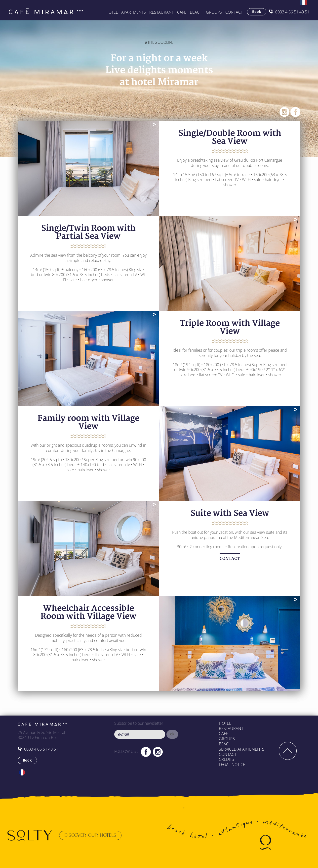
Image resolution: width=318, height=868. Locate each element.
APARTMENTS (134, 12)
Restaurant (161, 12)
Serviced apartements (242, 749)
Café (182, 12)
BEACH (196, 12)
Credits (226, 759)
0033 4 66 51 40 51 (289, 12)
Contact (234, 12)
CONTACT (230, 559)
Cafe (223, 733)
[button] (172, 734)
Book (257, 12)
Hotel (112, 12)
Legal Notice (232, 765)
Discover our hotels (90, 835)
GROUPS (214, 12)
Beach (225, 744)
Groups (227, 739)
